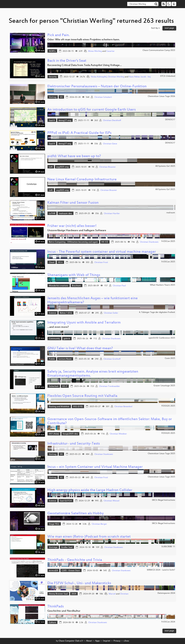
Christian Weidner (118, 434)
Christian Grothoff (112, 359)
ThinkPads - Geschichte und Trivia (75, 560)
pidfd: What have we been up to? (74, 156)
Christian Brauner (107, 167)
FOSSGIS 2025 (168, 406)
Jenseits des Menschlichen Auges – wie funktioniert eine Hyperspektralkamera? (92, 301)
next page (169, 28)
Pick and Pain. (58, 35)
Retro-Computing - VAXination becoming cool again (73, 242)
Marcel (112, 594)
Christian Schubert (103, 97)
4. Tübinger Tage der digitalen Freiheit (157, 312)
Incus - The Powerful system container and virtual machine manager (102, 252)
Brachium (76, 286)
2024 (74, 594)
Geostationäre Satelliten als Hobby (75, 514)
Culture (52, 623)
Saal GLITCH (66, 501)
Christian (124, 594)
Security (53, 77)
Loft (51, 167)
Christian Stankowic (149, 242)
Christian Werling (116, 77)
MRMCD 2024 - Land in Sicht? (161, 570)
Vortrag (53, 97)
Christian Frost (101, 262)
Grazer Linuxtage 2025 (164, 386)
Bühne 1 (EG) (66, 313)
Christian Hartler (112, 214)
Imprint (107, 641)
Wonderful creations (59, 286)
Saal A (52, 121)
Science (52, 313)
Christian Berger (99, 524)
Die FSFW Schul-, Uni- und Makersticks (79, 583)
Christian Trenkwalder (110, 386)
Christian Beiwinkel (123, 407)
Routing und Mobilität (59, 407)
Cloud (52, 262)
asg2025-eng (62, 167)
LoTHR (52, 214)
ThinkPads (56, 607)
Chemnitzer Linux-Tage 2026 (161, 96)
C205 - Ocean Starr (71, 571)
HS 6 (60, 262)
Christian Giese (110, 144)
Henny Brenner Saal (58, 594)
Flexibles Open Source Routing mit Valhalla (82, 396)
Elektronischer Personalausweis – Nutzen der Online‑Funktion (97, 87)
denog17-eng (65, 121)
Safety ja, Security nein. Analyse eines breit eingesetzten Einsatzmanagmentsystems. (93, 374)
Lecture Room (65, 359)
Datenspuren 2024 (166, 593)
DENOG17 (170, 120)
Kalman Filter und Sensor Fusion (73, 203)
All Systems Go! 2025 (165, 166)
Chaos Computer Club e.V (71, 641)
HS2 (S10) (78, 407)
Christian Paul (119, 286)
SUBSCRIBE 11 (168, 547)
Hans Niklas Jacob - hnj (140, 77)
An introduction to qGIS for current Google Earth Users (91, 110)
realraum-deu (65, 214)
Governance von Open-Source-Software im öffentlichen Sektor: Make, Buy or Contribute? (110, 421)
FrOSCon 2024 (168, 622)
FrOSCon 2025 (168, 241)
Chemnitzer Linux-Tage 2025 (161, 454)
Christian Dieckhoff (112, 121)
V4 (61, 454)
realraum (171, 213)
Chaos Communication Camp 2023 (159, 50)
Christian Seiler (111, 313)
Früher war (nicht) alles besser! (72, 226)
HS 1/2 (105, 242)
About (89, 641)
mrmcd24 (53, 571)
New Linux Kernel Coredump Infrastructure (82, 180)
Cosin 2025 (170, 358)
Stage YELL (54, 524)
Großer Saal (67, 547)
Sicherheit (54, 386)
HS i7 (65, 386)
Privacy (117, 641)
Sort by (155, 28)
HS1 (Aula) (54, 434)
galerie (67, 339)
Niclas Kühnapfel (99, 77)
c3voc (126, 641)
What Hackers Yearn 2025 (163, 285)
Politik (52, 359)
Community (54, 339)
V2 (61, 478)
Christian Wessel (111, 501)
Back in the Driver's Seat (67, 61)
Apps (97, 641)
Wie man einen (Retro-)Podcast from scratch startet (89, 537)
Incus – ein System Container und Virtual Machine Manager (95, 467)
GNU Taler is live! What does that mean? (80, 349)
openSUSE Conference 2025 (162, 338)
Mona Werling (95, 51)
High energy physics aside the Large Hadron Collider (90, 490)
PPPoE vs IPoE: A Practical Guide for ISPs (79, 133)
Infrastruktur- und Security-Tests (74, 444)
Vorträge (53, 547)
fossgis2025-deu (70, 434)
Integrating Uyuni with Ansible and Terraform (84, 323)
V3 (61, 97)
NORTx (52, 51)
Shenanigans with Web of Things (74, 275)
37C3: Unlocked (168, 76)
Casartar (110, 51)
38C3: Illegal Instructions (163, 500)
